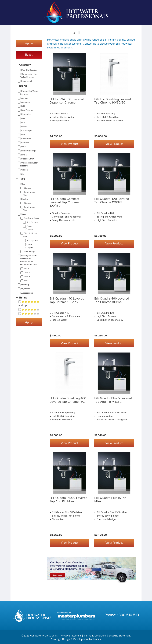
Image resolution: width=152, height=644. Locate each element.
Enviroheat (26, 138)
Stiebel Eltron (28, 159)
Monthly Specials (29, 70)
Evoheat (25, 143)
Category (25, 65)
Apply (29, 44)
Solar (24, 214)
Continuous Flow (29, 193)
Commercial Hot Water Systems (28, 75)
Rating (23, 298)
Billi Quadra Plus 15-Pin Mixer (110, 499)
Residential (27, 81)
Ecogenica (26, 114)
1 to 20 (27, 269)
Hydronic (26, 289)
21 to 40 (28, 273)
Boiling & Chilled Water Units (29, 260)
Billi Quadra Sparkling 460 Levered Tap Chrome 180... (68, 400)
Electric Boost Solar (30, 235)
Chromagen (27, 130)
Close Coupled (30, 228)
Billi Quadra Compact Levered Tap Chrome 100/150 (64, 202)
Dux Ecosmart (28, 110)
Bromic (25, 126)
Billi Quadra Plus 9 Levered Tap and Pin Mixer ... (69, 499)
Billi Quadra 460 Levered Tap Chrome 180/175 (112, 300)
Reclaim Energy (29, 151)
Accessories (27, 293)
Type (22, 179)
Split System (32, 222)
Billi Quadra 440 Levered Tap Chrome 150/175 (67, 300)
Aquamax (26, 102)
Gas (23, 184)
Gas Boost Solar (31, 218)
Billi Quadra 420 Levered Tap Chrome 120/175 (112, 201)
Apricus (25, 98)
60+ (26, 281)
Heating (25, 285)
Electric (25, 199)
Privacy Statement (71, 635)
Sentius (97, 639)
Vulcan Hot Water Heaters (29, 164)
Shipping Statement (120, 635)
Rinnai (24, 155)
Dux (23, 134)
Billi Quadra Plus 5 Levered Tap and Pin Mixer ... (113, 400)
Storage (28, 188)
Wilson (25, 170)
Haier (24, 147)
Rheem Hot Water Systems (29, 93)
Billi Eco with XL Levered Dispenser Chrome (67, 101)
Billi (23, 106)
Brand (23, 86)
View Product (69, 144)
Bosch (24, 122)
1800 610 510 (128, 615)
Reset (29, 55)
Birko (24, 118)
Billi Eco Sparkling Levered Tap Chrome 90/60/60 (113, 101)
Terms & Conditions (95, 635)
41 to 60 (28, 277)
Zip (23, 174)
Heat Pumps (30, 251)
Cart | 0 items (135, 12)
